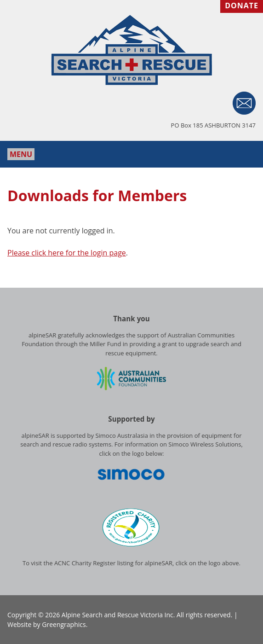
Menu (21, 154)
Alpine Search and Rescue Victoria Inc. (118, 615)
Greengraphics (64, 624)
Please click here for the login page (67, 253)
